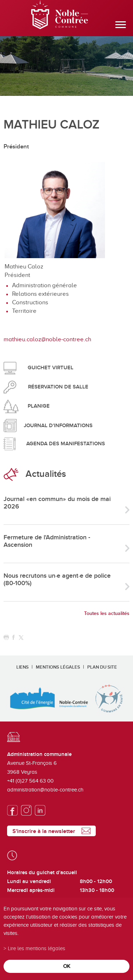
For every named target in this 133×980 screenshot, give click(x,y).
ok (67, 966)
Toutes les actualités (107, 613)
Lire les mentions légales (37, 948)
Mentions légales (58, 667)
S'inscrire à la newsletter (44, 831)
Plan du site (102, 667)
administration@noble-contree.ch (45, 790)
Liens (23, 667)
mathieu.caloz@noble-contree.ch (47, 339)
